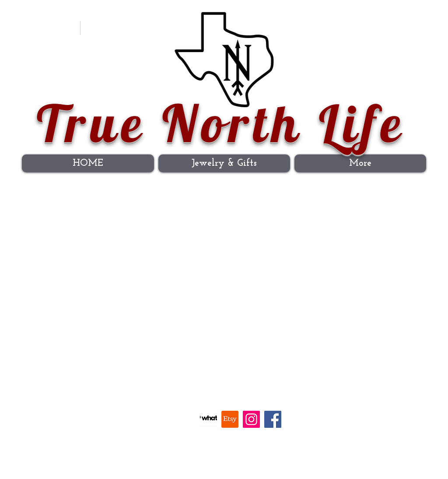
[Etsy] (230, 419)
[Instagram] (118, 31)
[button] (406, 25)
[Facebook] (273, 419)
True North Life (221, 123)
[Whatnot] (208, 419)
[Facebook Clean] (100, 31)
